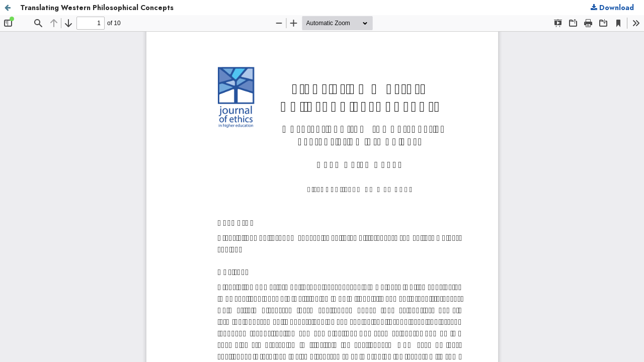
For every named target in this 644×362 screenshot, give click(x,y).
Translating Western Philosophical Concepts (97, 8)
